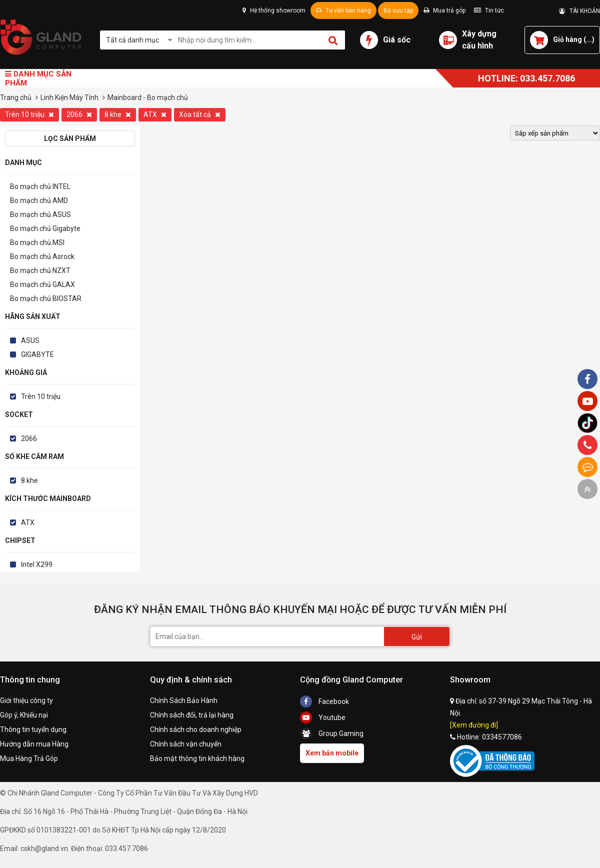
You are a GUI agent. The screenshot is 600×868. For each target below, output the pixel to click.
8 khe (118, 114)
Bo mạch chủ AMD (39, 200)
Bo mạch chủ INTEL (40, 186)
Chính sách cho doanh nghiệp (196, 729)
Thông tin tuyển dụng (33, 729)
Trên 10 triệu (29, 114)
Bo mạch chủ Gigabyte (45, 228)
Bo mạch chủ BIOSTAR (46, 298)
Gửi (417, 637)
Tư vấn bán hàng (343, 10)
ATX (155, 114)
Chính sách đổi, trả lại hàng (192, 715)
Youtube (323, 717)
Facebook (324, 701)
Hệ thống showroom (274, 10)
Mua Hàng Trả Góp (29, 758)
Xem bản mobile (332, 753)
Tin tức (489, 10)
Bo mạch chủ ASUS (40, 214)
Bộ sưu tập (398, 10)
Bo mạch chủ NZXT (40, 270)
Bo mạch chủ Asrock (42, 256)
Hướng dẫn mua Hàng (34, 744)
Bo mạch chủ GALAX (42, 284)
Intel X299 (37, 564)
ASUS (30, 340)
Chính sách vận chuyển (186, 744)
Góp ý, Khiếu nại (24, 715)
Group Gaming (332, 733)
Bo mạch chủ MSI (37, 242)
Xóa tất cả (200, 114)
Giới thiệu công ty (26, 700)
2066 (79, 114)
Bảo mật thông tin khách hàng (197, 758)
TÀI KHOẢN (579, 11)
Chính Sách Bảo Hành (184, 700)
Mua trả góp (444, 10)
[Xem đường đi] (474, 725)
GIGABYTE (37, 354)
